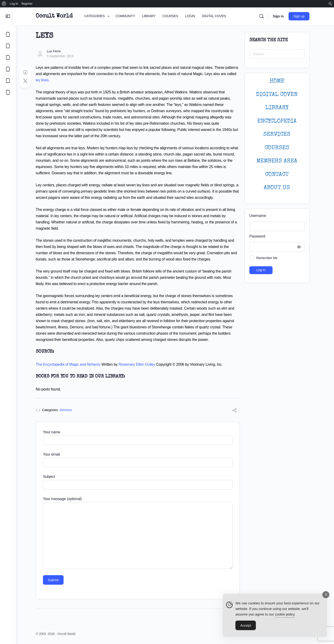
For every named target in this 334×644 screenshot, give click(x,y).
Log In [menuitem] (14, 4)
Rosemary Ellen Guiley (139, 364)
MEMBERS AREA (279, 161)
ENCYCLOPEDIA (279, 121)
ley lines (45, 80)
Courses (279, 148)
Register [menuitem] (27, 4)
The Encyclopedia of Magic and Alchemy (70, 364)
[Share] (237, 411)
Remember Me (269, 258)
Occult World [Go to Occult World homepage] (56, 16)
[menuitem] (4, 4)
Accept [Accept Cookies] (246, 626)
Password (278, 236)
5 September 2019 (63, 56)
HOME (279, 81)
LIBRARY (279, 108)
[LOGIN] (8, 81)
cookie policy (285, 614)
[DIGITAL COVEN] (8, 92)
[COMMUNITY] (8, 46)
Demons (68, 410)
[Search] (264, 16)
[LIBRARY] (8, 57)
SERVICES (279, 135)
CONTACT (279, 175)
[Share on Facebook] (28, 73)
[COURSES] (8, 69)
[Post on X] (28, 81)
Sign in (281, 16)
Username (260, 216)
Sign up (301, 16)
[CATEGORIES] (8, 34)
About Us (279, 188)
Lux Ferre (56, 51)
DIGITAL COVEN (279, 95)
